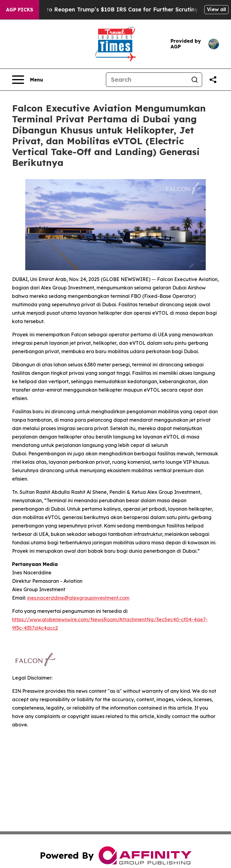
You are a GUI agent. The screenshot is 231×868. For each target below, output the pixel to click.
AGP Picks (20, 10)
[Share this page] (213, 80)
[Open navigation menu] (28, 80)
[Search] (147, 80)
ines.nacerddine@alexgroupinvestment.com (78, 598)
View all (216, 9)
